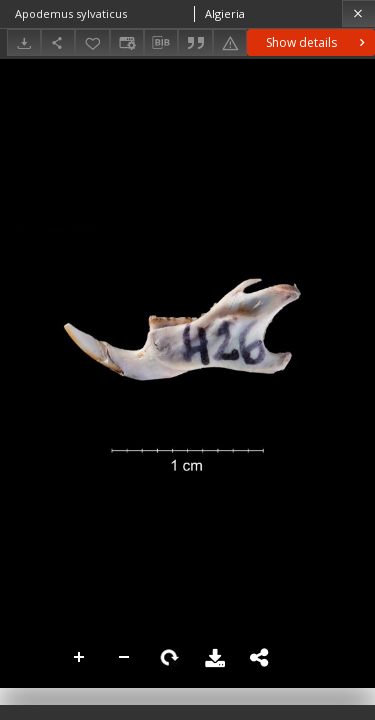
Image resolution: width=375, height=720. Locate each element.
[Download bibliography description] (161, 43)
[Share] (58, 42)
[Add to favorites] (92, 42)
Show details (317, 42)
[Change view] (127, 42)
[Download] (24, 42)
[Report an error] (230, 42)
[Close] (358, 13)
